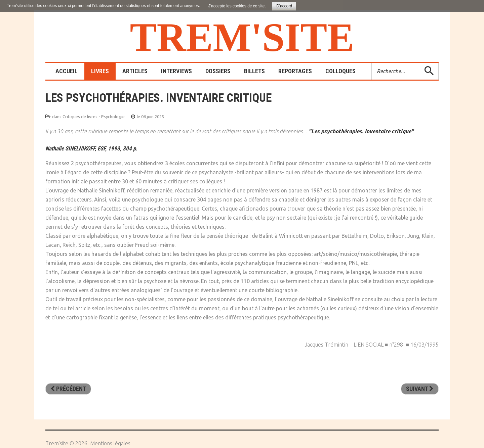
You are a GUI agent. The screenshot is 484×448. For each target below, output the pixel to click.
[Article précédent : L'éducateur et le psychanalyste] (68, 389)
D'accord (284, 6)
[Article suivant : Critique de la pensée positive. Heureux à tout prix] (420, 389)
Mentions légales (110, 443)
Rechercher (372, 63)
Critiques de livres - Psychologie (94, 117)
